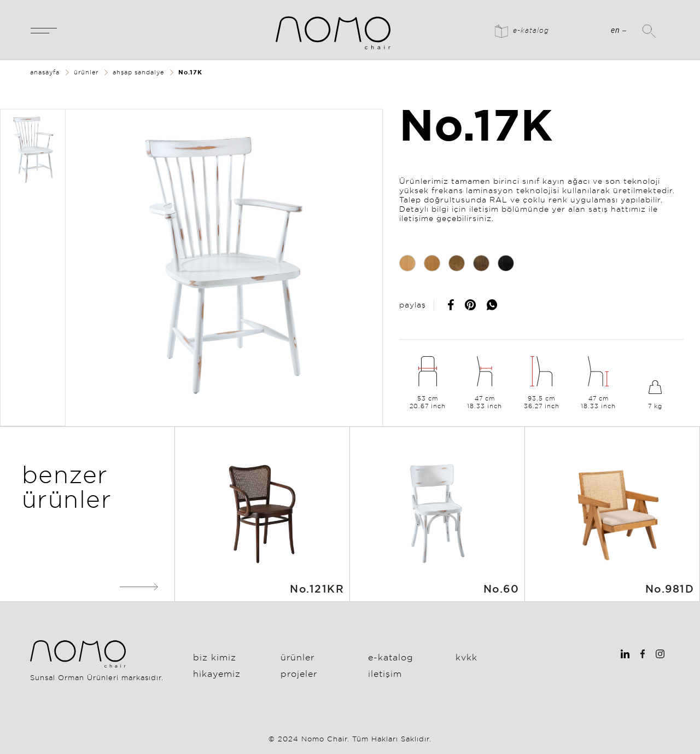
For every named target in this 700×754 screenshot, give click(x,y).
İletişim (385, 674)
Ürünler (297, 657)
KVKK (466, 657)
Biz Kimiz (215, 657)
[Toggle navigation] (44, 30)
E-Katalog (391, 657)
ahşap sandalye (138, 72)
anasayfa (45, 72)
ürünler (86, 72)
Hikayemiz (217, 674)
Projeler (299, 674)
